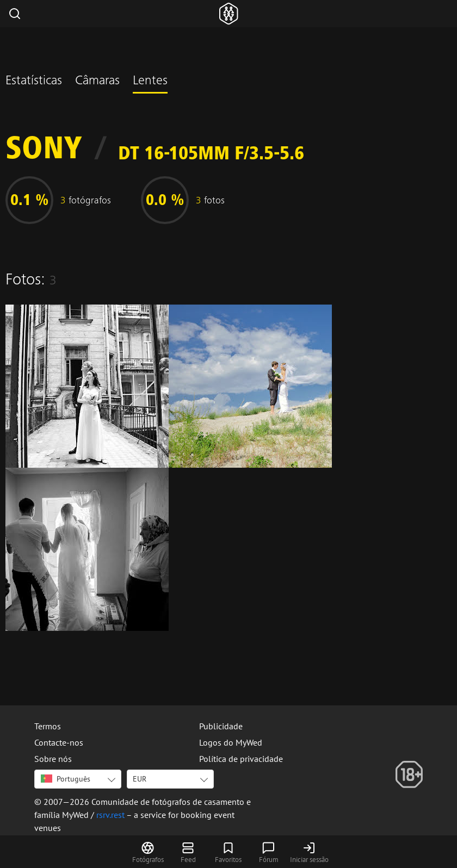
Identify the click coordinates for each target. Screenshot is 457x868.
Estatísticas (34, 82)
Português (66, 779)
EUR (140, 779)
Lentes (150, 82)
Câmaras (97, 82)
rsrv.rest (110, 815)
